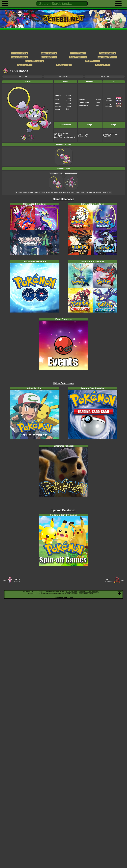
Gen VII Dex (63, 77)
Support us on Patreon (63, 597)
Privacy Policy (72, 591)
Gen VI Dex (104, 77)
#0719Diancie (17, 580)
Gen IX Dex (23, 77)
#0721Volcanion (109, 580)
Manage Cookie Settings (89, 591)
